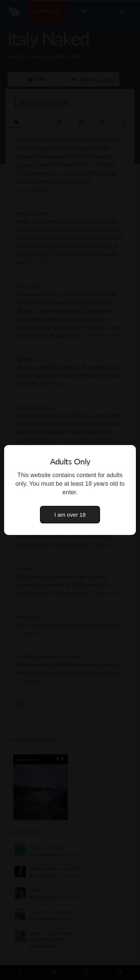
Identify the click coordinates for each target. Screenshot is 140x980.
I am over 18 (70, 515)
